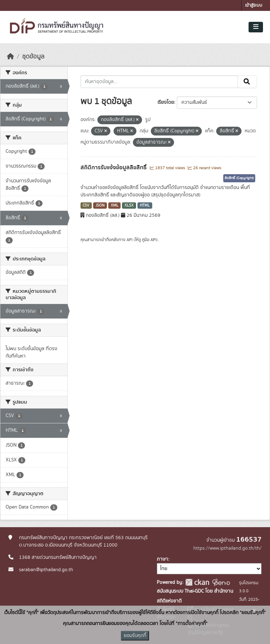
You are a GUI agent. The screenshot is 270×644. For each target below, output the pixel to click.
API (130, 240)
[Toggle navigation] (256, 27)
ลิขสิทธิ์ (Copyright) (239, 178)
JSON (100, 206)
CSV (86, 206)
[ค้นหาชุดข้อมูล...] (159, 82)
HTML (145, 206)
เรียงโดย (166, 102)
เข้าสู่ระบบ (254, 5)
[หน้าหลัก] (11, 57)
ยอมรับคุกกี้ (135, 636)
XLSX (129, 206)
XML (115, 206)
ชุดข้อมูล (33, 57)
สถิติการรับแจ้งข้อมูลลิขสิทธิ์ (114, 168)
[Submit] (247, 82)
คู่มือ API (149, 240)
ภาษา (162, 559)
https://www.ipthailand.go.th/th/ (227, 548)
